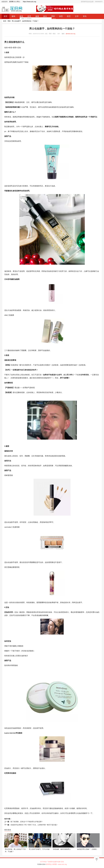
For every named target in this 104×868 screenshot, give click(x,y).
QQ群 (55, 862)
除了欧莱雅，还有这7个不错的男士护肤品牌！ (27, 822)
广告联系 (50, 862)
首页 (5, 21)
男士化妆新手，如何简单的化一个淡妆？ (25, 21)
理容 (9, 21)
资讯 (85, 16)
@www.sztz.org (71, 34)
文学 (77, 16)
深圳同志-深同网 (51, 864)
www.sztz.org (62, 864)
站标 (59, 862)
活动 (62, 862)
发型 (61, 16)
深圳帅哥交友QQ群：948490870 (92, 2)
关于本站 (43, 862)
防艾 (69, 16)
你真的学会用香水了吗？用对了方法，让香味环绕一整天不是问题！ (34, 825)
